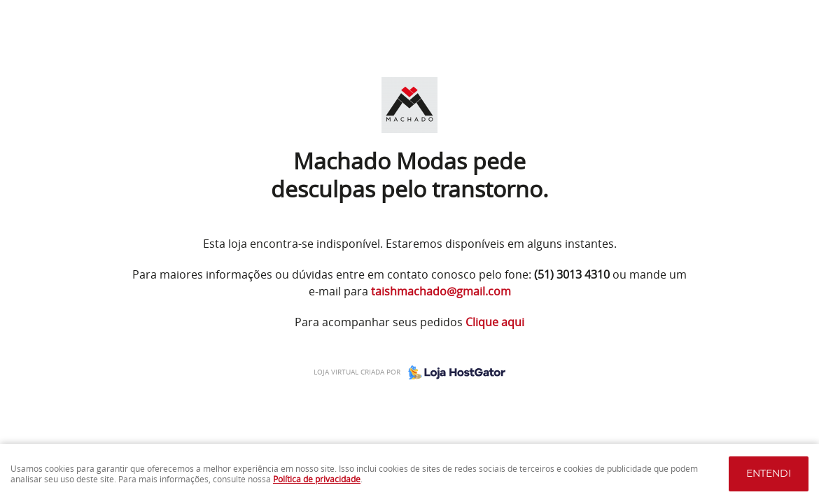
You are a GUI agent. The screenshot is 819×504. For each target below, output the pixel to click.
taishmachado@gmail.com (441, 291)
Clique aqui (495, 322)
